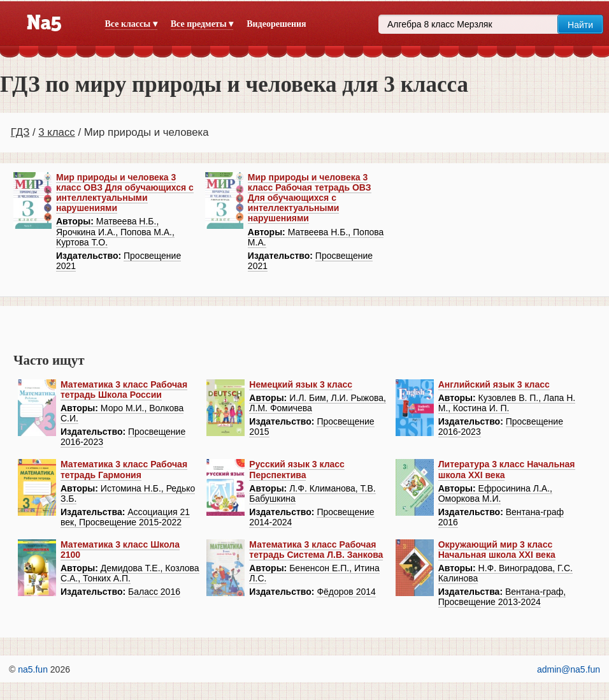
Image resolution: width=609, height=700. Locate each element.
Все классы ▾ (131, 24)
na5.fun (33, 669)
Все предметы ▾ (202, 24)
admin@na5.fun (569, 669)
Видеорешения (276, 24)
